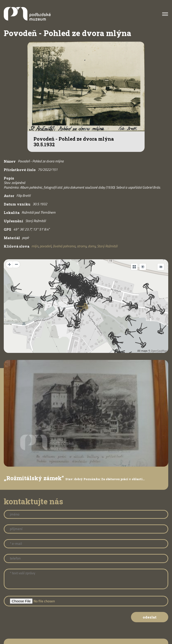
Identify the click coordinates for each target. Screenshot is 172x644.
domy (92, 246)
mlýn (35, 246)
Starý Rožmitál (107, 246)
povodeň (45, 246)
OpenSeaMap (159, 351)
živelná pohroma (64, 246)
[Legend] (161, 267)
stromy (82, 246)
